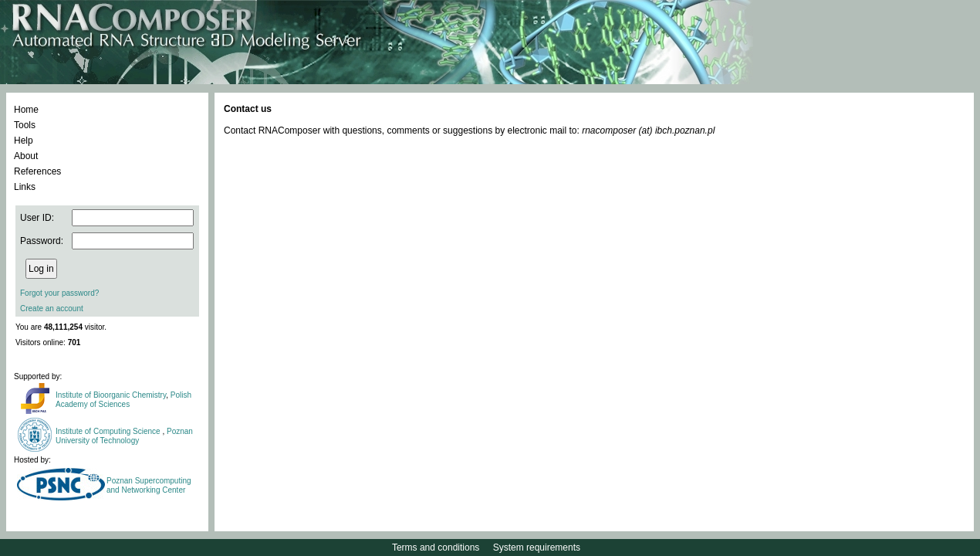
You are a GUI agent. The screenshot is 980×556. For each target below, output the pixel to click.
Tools (25, 125)
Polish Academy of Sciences (123, 400)
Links (25, 187)
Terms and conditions (436, 548)
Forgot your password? (59, 293)
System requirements (537, 548)
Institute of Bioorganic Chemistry (111, 395)
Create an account (52, 309)
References (37, 171)
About (26, 156)
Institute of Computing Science (109, 431)
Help (24, 141)
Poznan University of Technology (124, 436)
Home (26, 110)
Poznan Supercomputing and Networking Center (149, 485)
